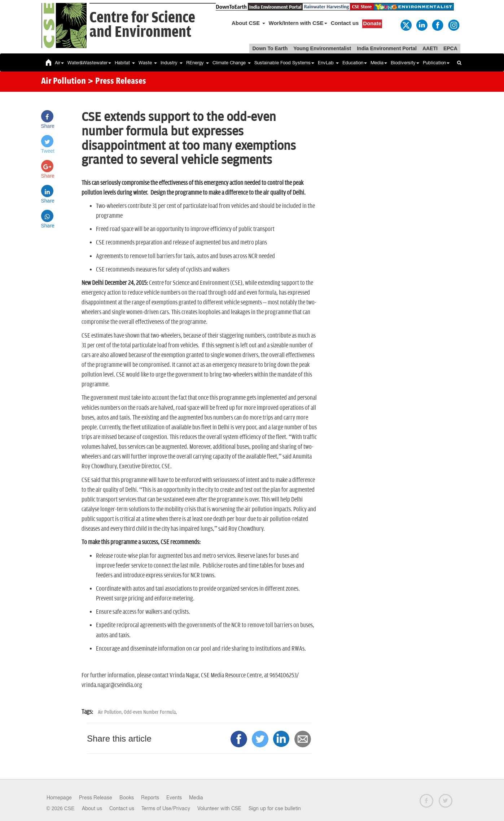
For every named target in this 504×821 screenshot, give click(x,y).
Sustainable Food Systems (284, 63)
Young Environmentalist (322, 48)
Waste (148, 63)
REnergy (198, 63)
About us (92, 808)
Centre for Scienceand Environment (142, 25)
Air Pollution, (111, 712)
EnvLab (328, 63)
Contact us (345, 23)
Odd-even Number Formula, (150, 712)
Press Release (96, 798)
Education (355, 63)
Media (379, 63)
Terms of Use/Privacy (166, 808)
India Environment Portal (387, 48)
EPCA (450, 48)
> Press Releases (117, 82)
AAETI (430, 48)
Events (174, 798)
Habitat (125, 63)
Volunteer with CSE (219, 808)
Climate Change (232, 63)
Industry (172, 63)
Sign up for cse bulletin (275, 808)
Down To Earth (270, 48)
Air (59, 63)
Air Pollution (63, 82)
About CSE (248, 23)
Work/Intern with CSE (298, 23)
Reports (150, 798)
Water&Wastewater (89, 63)
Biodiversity (405, 63)
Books (127, 798)
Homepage (59, 798)
